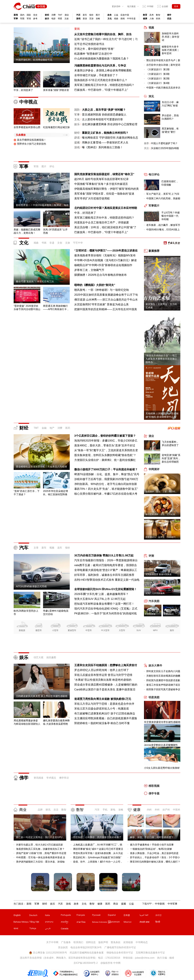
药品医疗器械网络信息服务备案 (87, 953)
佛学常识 (64, 778)
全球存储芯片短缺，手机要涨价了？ (96, 75)
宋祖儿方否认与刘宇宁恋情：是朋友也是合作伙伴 (104, 704)
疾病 (158, 19)
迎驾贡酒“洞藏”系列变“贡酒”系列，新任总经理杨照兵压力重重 (171, 459)
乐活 (56, 810)
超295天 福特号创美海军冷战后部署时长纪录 (101, 179)
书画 (44, 243)
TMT (60, 15)
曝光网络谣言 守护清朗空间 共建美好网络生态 (110, 138)
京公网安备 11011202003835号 (48, 953)
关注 (146, 148)
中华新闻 (160, 904)
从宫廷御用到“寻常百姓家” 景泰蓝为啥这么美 (101, 304)
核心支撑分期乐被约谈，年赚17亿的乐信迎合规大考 (106, 494)
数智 (158, 15)
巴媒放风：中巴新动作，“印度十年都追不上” (101, 90)
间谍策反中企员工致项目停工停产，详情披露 (102, 222)
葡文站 (69, 916)
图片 (98, 15)
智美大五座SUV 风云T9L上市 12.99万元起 (100, 599)
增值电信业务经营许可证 (120, 953)
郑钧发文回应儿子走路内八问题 (163, 671)
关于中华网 (52, 942)
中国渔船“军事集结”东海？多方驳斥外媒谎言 (101, 184)
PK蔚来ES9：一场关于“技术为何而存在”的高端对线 (105, 613)
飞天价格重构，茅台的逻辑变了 (170, 444)
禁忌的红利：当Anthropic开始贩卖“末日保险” (97, 857)
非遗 (52, 243)
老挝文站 (53, 922)
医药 (68, 428)
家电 (113, 810)
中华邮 (150, 6)
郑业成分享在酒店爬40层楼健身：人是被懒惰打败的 (106, 685)
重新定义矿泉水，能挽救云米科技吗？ (105, 133)
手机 (105, 810)
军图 (22, 19)
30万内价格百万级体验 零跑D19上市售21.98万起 (104, 555)
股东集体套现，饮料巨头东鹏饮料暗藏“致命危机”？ (105, 455)
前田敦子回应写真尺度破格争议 (163, 689)
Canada (65, 929)
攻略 (98, 19)
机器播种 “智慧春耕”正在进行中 (93, 54)
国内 (22, 15)
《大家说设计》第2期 (158, 79)
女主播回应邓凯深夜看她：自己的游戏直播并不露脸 (106, 718)
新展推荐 (154, 251)
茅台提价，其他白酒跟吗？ (170, 117)
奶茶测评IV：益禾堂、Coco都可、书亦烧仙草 (167, 537)
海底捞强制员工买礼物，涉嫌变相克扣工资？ (40, 849)
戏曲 (116, 19)
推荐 (146, 143)
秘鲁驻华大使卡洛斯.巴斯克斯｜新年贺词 (171, 50)
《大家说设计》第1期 (158, 69)
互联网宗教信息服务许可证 (150, 953)
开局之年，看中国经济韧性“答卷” (94, 49)
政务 (110, 15)
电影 (54, 19)
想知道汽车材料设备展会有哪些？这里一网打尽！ (104, 604)
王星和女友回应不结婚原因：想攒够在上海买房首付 (106, 665)
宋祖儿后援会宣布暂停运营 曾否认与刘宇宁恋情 (103, 675)
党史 (35, 15)
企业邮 (165, 6)
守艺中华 (78, 243)
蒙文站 (131, 922)
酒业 (67, 15)
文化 (110, 19)
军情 (29, 19)
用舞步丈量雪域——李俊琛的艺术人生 (105, 143)
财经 (47, 15)
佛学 (169, 15)
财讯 (48, 810)
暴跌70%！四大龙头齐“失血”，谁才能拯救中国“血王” (106, 489)
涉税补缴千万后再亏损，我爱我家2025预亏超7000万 (106, 479)
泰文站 (84, 922)
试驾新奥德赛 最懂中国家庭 (159, 574)
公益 (116, 15)
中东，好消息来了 (85, 213)
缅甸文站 (116, 922)
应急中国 (125, 15)
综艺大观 (38, 657)
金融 (44, 428)
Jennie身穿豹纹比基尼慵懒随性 (161, 745)
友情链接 (128, 942)
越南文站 (37, 922)
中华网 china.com (30, 6)
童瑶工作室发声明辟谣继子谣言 (163, 685)
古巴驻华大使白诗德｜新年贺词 (163, 65)
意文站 (53, 916)
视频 (52, 548)
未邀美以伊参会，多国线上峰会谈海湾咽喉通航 (103, 70)
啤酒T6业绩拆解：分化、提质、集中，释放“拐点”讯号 (107, 474)
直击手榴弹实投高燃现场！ (30, 140)
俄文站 (100, 916)
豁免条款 (116, 942)
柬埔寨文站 (69, 922)
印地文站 (163, 922)
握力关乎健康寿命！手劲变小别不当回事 (152, 845)
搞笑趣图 (51, 657)
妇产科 (166, 810)
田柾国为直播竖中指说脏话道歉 (163, 680)
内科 (149, 810)
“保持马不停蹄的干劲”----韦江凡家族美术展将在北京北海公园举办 (161, 359)
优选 (169, 19)
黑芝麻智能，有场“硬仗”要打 (170, 130)
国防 (77, 110)
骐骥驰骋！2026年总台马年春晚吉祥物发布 (100, 275)
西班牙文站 (116, 916)
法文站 (84, 916)
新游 (85, 19)
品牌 (40, 810)
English (17, 915)
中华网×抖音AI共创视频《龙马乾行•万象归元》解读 (105, 260)
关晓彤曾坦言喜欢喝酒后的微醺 (163, 676)
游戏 (78, 19)
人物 (152, 19)
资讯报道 (38, 778)
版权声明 (103, 942)
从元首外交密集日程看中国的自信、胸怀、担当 (103, 34)
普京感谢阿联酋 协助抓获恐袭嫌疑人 (104, 115)
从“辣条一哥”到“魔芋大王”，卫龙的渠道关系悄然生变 (106, 450)
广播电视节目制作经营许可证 (120, 947)
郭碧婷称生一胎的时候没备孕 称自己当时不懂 (102, 723)
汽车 (78, 15)
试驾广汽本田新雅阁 (155, 593)
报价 (91, 15)
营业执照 (63, 947)
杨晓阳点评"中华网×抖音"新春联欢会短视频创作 (103, 265)
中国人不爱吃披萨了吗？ (164, 143)
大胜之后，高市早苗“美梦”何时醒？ (104, 110)
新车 (85, 15)
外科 (157, 810)
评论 (52, 166)
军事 (16, 19)
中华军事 (172, 904)
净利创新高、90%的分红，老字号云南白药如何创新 (106, 484)
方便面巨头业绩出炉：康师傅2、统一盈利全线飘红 (105, 460)
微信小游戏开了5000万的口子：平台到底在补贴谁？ (106, 469)
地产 (52, 428)
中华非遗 (131, 19)
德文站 (37, 916)
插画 (123, 19)
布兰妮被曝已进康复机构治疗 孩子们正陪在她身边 (105, 713)
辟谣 (77, 138)
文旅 (68, 243)
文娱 (67, 19)
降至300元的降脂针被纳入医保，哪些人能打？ (155, 862)
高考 (152, 15)
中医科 (177, 810)
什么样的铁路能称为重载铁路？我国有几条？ (102, 59)
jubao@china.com (145, 958)
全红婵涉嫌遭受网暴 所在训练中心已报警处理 (110, 124)
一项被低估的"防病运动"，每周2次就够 (151, 849)
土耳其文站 (37, 929)
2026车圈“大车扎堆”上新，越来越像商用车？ (101, 594)
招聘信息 (91, 942)
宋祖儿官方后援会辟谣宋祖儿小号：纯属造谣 (102, 709)
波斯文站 (53, 929)
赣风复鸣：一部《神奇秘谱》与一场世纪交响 (102, 290)
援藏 (77, 143)
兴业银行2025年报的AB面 (165, 148)
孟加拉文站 (21, 929)
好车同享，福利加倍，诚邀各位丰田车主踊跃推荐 (104, 575)
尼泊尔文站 (147, 922)
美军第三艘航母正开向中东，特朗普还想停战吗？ (104, 85)
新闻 (16, 15)
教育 (145, 15)
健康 (145, 19)
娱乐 (47, 19)
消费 (54, 15)
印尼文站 (100, 922)
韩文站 (163, 916)
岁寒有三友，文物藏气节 (89, 270)
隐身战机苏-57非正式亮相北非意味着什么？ (101, 80)
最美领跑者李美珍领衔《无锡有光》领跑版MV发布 (105, 255)
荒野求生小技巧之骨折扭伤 (30, 144)
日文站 (131, 916)
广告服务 (66, 942)
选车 (60, 548)
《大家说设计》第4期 (158, 83)
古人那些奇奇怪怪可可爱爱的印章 (102, 119)
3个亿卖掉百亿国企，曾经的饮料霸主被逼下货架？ (105, 436)
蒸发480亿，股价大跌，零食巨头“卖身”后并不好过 (105, 445)
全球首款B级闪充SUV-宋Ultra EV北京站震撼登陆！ (106, 589)
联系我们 (78, 942)
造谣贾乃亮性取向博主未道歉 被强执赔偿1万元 (103, 699)
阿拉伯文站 (147, 916)
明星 (60, 19)
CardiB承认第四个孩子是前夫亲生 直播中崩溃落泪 (105, 690)
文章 (36, 548)
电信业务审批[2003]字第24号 (86, 947)
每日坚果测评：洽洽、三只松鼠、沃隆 (164, 514)
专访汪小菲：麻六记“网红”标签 (170, 104)
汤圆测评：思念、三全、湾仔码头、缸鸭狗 (166, 492)
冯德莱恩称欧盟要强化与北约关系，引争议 (100, 66)
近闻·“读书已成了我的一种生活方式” (96, 39)
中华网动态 (142, 942)
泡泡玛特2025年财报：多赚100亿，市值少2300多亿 (106, 441)
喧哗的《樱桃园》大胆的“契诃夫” (95, 285)
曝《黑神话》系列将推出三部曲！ (102, 147)
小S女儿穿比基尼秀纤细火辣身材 (162, 768)
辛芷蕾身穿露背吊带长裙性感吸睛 (162, 722)
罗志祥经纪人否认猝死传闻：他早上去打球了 (102, 670)
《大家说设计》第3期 (158, 74)
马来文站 (21, 922)
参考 (35, 19)
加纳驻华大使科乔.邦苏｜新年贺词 (171, 37)
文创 (60, 243)
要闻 (77, 29)
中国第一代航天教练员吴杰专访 (163, 88)
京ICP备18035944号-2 (86, 963)
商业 (23, 810)
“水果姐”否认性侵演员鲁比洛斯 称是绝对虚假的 (103, 680)
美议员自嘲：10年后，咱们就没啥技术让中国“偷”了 (105, 227)
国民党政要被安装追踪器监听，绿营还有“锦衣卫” (104, 174)
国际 (29, 15)
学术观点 (51, 778)
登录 (176, 6)
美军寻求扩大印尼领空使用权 (92, 199)
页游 (91, 19)
